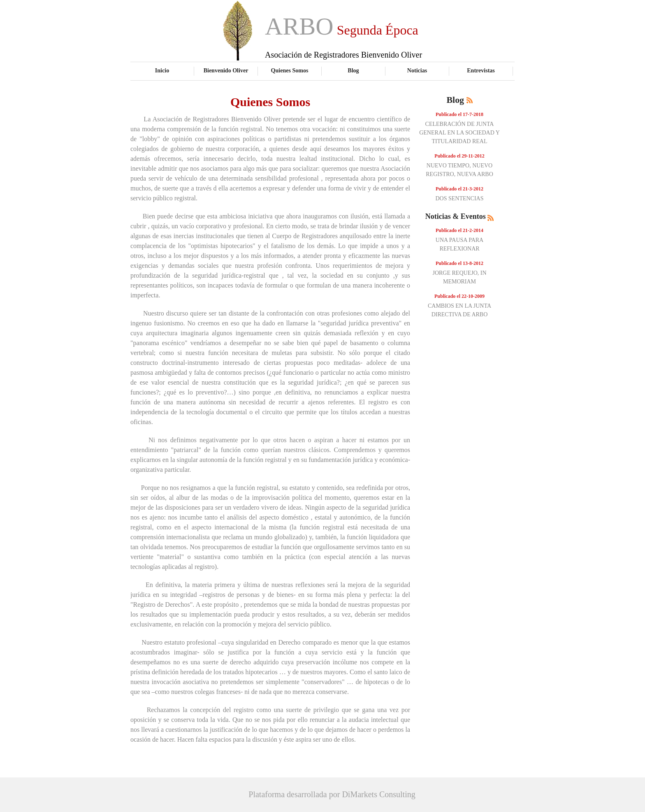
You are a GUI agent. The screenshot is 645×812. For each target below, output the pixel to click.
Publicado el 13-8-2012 (459, 263)
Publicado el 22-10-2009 (459, 296)
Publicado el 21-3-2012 (459, 189)
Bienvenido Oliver (226, 70)
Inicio (162, 70)
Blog (353, 70)
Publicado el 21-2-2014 (459, 230)
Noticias (417, 70)
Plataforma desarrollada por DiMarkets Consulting (332, 794)
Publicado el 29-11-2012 (459, 156)
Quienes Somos (290, 70)
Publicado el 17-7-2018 (459, 114)
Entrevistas (481, 70)
